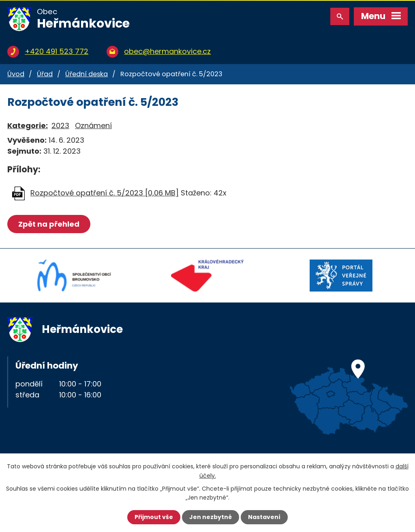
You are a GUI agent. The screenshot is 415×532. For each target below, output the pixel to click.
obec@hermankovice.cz (167, 51)
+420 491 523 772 (57, 51)
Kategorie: (28, 125)
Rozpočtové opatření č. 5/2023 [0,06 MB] (105, 193)
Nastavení (264, 517)
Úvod (16, 74)
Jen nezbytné (211, 517)
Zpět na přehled (49, 224)
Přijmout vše (154, 517)
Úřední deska (87, 74)
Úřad (45, 74)
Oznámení (93, 125)
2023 (60, 125)
